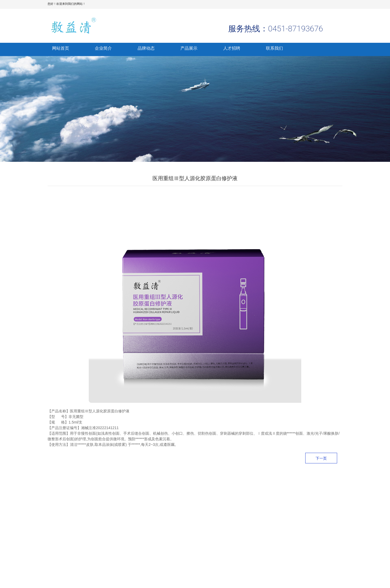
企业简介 (103, 48)
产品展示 (189, 48)
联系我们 (274, 48)
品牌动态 (146, 48)
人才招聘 (232, 48)
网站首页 (61, 48)
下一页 (321, 458)
